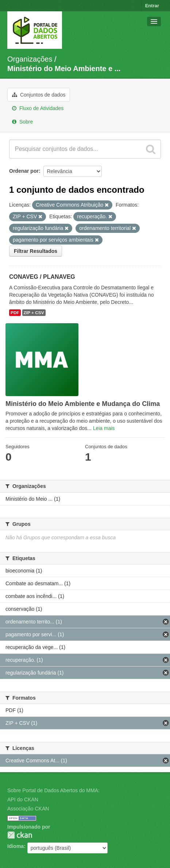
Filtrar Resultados (36, 251)
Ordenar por (24, 171)
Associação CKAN (28, 809)
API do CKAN (23, 799)
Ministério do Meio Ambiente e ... (64, 69)
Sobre (22, 122)
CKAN (20, 835)
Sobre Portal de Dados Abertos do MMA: (53, 790)
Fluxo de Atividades (38, 108)
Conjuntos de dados (39, 95)
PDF (15, 313)
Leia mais (104, 428)
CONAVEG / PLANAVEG (42, 277)
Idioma (16, 846)
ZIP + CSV (34, 313)
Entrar (152, 6)
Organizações (30, 59)
